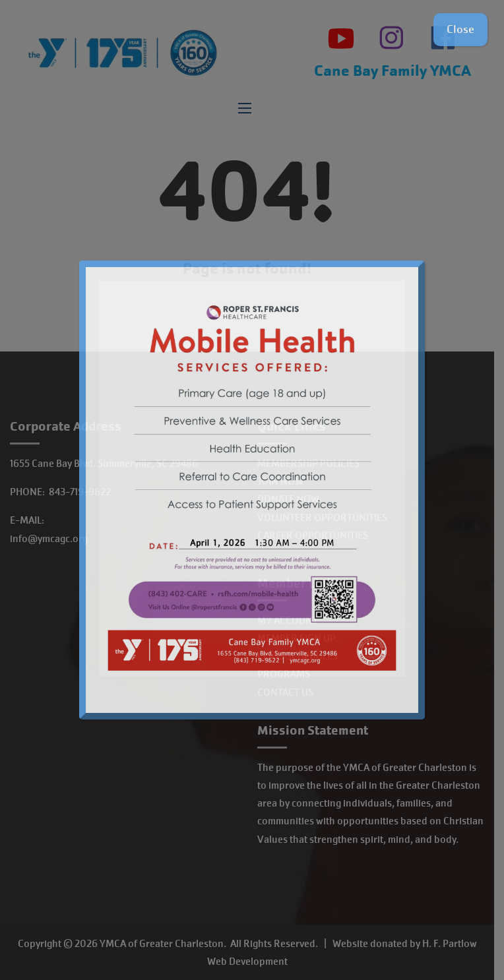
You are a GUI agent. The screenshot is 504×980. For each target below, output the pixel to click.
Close (460, 29)
